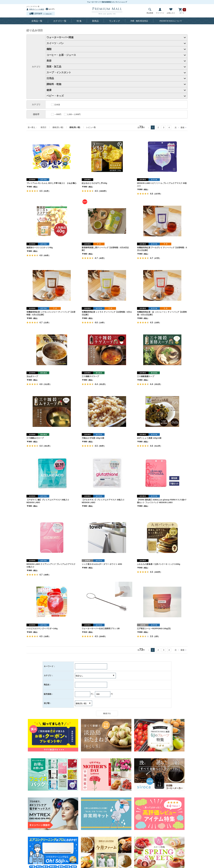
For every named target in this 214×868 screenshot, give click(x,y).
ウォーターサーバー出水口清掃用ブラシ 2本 (101, 629)
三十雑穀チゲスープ (90, 376)
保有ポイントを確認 (37, 9)
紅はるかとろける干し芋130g (94, 183)
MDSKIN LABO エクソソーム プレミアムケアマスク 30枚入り (162, 184)
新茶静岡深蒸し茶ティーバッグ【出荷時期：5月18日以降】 (105, 249)
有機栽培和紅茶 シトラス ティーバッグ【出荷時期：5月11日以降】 (107, 313)
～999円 (56, 114)
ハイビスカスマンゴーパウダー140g (42, 629)
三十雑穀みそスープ (35, 438)
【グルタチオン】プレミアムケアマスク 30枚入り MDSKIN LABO (103, 501)
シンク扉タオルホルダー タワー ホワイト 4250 (102, 564)
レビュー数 (91, 127)
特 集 (79, 21)
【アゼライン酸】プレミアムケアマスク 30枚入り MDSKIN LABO (48, 501)
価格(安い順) (58, 127)
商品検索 (150, 11)
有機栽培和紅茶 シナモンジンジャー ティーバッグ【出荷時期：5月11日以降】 (51, 313)
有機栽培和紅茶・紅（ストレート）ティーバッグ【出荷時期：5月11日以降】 (162, 313)
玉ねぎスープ (32, 376)
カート (182, 11)
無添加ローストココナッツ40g (40, 248)
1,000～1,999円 (72, 114)
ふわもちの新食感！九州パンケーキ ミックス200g (159, 564)
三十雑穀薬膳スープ (146, 376)
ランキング (115, 21)
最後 (182, 127)
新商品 (95, 21)
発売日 (43, 127)
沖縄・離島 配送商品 (139, 21)
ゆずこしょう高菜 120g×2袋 (149, 438)
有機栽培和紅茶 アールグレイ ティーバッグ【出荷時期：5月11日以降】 (162, 249)
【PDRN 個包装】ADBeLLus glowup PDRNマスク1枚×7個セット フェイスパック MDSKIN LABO (162, 501)
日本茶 (56, 105)
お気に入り (171, 11)
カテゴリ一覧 (60, 21)
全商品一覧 (37, 21)
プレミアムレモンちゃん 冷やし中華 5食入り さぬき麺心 (51, 183)
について (171, 21)
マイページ (160, 11)
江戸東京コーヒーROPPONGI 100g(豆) (154, 629)
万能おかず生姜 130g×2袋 (93, 438)
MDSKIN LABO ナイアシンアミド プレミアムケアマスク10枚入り (51, 565)
